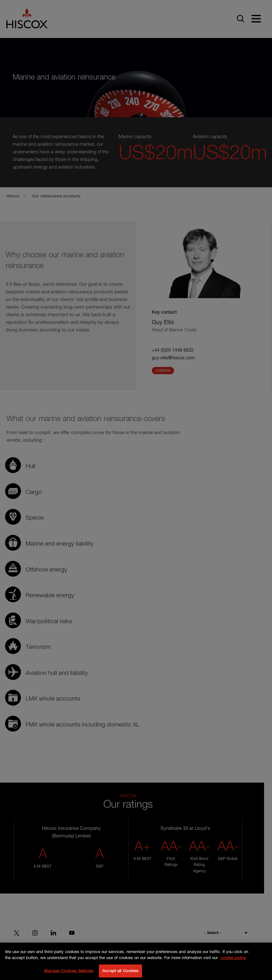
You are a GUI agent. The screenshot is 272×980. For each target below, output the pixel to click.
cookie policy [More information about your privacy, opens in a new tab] (233, 963)
